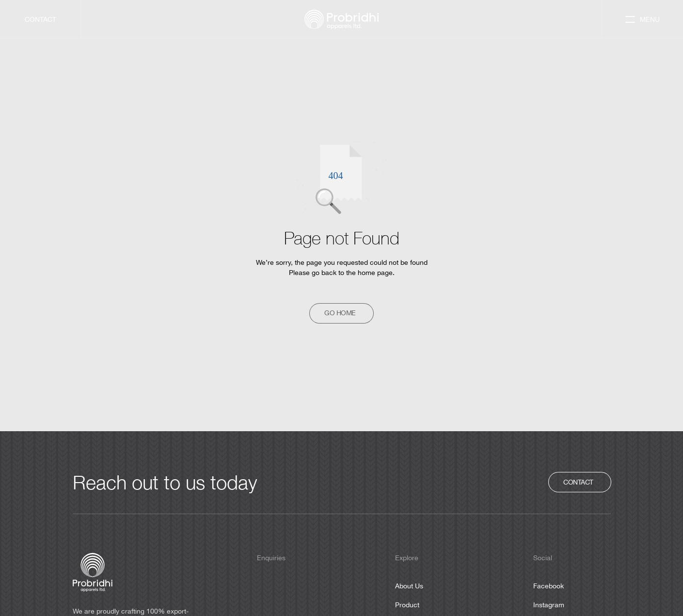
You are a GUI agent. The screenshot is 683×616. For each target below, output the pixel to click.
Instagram (549, 605)
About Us (409, 586)
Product (407, 605)
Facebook (548, 586)
